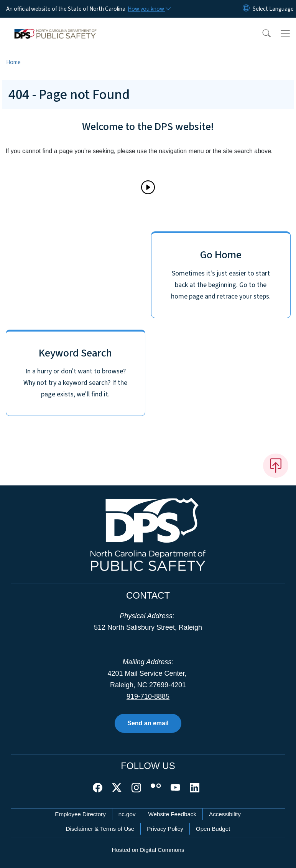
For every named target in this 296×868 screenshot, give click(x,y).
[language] (273, 9)
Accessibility (225, 814)
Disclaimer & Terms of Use (100, 829)
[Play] (148, 187)
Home (13, 62)
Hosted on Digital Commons (148, 850)
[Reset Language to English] (246, 9)
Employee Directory (80, 814)
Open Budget (213, 829)
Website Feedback (173, 814)
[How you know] (149, 9)
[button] (261, 34)
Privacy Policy (165, 829)
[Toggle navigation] (285, 34)
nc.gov (127, 814)
